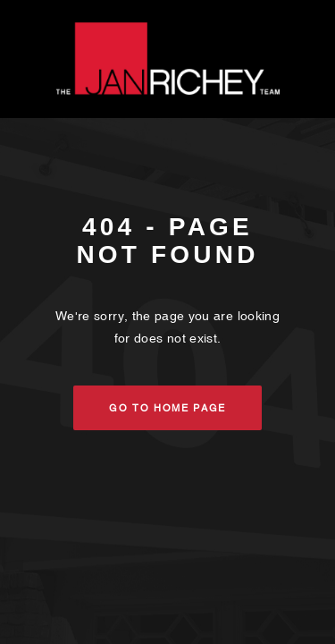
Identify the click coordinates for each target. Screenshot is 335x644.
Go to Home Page (167, 408)
